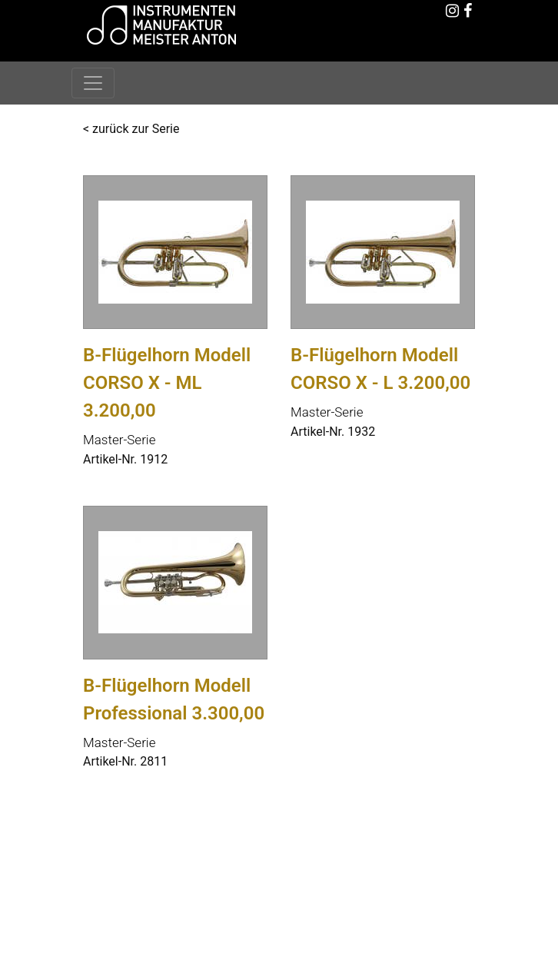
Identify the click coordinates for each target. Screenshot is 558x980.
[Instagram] (452, 12)
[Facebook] (467, 12)
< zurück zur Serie (131, 129)
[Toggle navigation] (93, 83)
